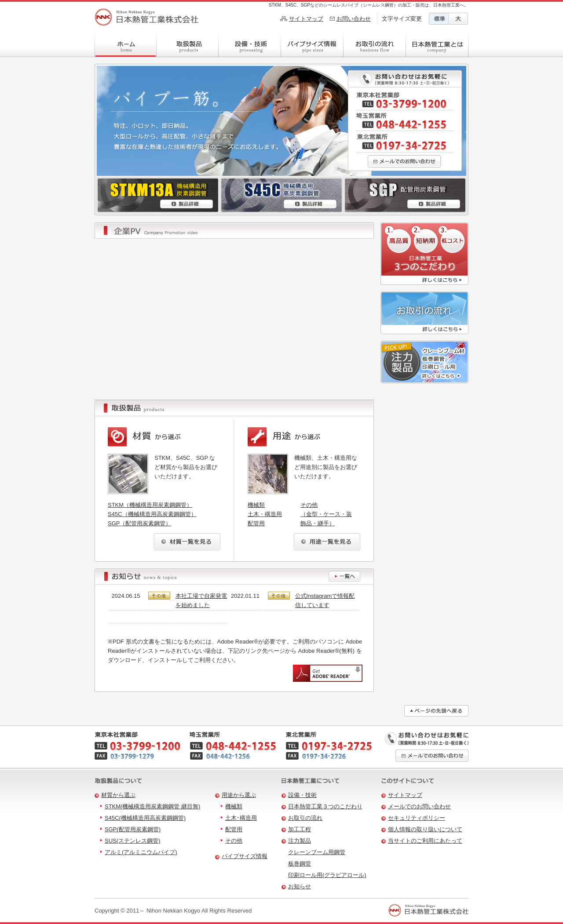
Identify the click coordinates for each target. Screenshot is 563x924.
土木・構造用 (265, 514)
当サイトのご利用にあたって (425, 841)
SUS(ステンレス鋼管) (132, 841)
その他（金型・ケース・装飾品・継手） (326, 514)
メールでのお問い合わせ (419, 806)
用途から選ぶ (239, 795)
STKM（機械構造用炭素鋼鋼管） (150, 505)
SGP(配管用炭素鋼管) (133, 829)
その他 (234, 841)
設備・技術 (250, 44)
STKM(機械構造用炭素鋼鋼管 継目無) (152, 806)
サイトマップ (306, 19)
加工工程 (300, 829)
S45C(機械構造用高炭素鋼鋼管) (145, 818)
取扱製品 (188, 44)
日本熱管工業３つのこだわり (325, 806)
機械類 (256, 505)
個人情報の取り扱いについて (425, 829)
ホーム (126, 44)
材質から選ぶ (118, 795)
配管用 (256, 523)
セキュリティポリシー (417, 818)
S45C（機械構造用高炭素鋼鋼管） (152, 514)
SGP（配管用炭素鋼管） (139, 523)
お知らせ (300, 886)
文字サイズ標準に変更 (439, 19)
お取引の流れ (375, 44)
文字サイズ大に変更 (459, 19)
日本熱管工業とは (437, 44)
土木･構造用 (241, 818)
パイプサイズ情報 (312, 44)
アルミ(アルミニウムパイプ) (141, 852)
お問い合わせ (354, 19)
